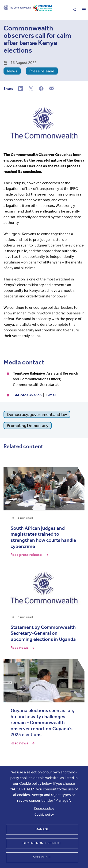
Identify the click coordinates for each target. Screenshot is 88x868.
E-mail (51, 395)
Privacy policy (44, 808)
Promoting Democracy (28, 426)
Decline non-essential (42, 843)
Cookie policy (44, 815)
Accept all (42, 857)
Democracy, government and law (37, 414)
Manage (42, 829)
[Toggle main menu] (82, 10)
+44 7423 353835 (27, 395)
